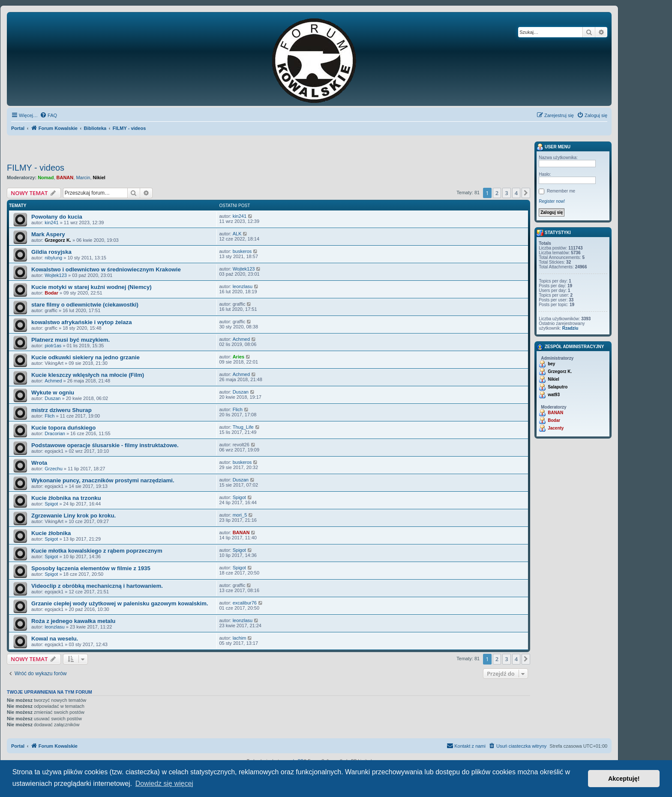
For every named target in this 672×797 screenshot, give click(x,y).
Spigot (51, 504)
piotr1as (53, 346)
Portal (18, 128)
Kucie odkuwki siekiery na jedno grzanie (85, 357)
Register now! (552, 201)
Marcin (83, 177)
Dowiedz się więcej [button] (164, 783)
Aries (239, 357)
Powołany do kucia (57, 217)
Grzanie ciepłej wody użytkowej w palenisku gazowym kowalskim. (120, 603)
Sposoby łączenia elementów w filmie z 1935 (91, 568)
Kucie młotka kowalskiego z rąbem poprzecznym (97, 551)
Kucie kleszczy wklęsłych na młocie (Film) (88, 375)
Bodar (51, 293)
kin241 (51, 223)
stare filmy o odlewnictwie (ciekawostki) (85, 305)
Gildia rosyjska (51, 252)
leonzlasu (243, 286)
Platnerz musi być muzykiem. (70, 340)
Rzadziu (570, 328)
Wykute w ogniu (53, 392)
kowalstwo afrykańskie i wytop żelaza (82, 322)
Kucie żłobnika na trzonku (66, 498)
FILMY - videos (36, 168)
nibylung (53, 258)
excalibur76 (245, 603)
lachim (240, 638)
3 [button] (506, 193)
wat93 (554, 395)
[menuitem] (48, 115)
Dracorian (55, 433)
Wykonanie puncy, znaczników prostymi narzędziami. (103, 480)
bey (551, 364)
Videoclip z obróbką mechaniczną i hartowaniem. (97, 586)
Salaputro (558, 387)
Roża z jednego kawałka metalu (73, 621)
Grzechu (54, 469)
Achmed (241, 339)
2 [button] (497, 193)
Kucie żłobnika (51, 533)
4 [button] (516, 193)
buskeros (242, 251)
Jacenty (556, 428)
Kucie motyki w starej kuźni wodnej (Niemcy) (91, 287)
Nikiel (99, 177)
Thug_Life (243, 427)
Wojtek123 (56, 275)
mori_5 (240, 515)
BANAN (65, 177)
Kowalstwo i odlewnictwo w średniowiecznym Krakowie (106, 269)
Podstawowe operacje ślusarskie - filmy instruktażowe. (105, 445)
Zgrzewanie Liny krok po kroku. (73, 516)
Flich (49, 416)
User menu (553, 147)
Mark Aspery (48, 234)
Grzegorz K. (58, 240)
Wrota (39, 463)
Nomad (46, 177)
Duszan (52, 398)
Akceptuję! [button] (624, 779)
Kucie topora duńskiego (63, 428)
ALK (237, 234)
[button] (526, 193)
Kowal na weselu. (55, 639)
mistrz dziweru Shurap (61, 410)
